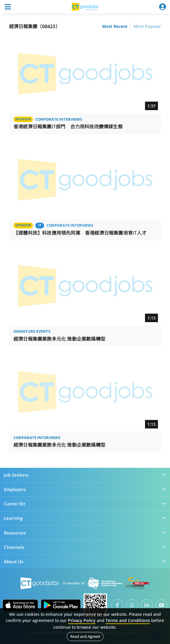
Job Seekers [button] (85, 475)
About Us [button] (85, 561)
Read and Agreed (85, 636)
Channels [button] (85, 547)
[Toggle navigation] (8, 7)
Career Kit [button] (85, 504)
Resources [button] (85, 533)
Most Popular (147, 26)
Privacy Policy (82, 620)
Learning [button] (85, 518)
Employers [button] (85, 489)
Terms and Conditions (128, 620)
